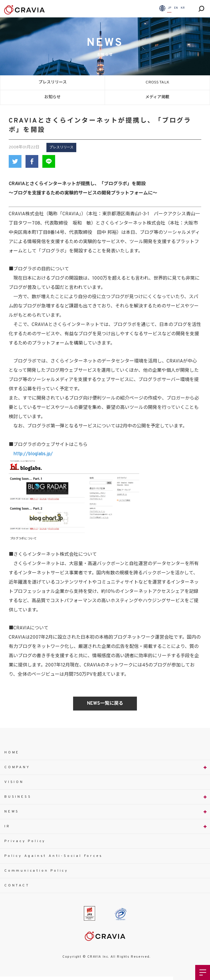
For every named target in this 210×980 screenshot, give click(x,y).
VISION (14, 782)
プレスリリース (53, 82)
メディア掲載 (157, 97)
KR (183, 8)
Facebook (32, 161)
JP (169, 8)
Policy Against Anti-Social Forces (53, 856)
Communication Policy (36, 871)
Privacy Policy (25, 841)
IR (7, 826)
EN (176, 8)
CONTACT (17, 886)
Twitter (15, 161)
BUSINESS (18, 797)
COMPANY (17, 767)
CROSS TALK (157, 82)
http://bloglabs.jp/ (33, 454)
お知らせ (52, 97)
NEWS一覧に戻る (105, 704)
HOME (12, 753)
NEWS (12, 812)
